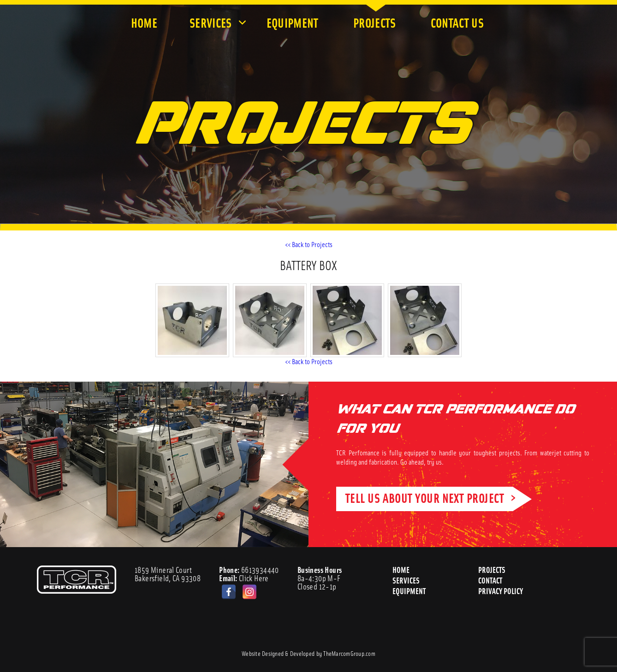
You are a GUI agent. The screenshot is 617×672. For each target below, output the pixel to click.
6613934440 (249, 570)
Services (212, 22)
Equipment (294, 22)
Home (144, 22)
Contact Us (458, 22)
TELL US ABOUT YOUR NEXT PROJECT (425, 498)
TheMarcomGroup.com (349, 653)
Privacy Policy (501, 591)
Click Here (244, 578)
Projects (376, 22)
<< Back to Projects (309, 244)
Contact (490, 580)
